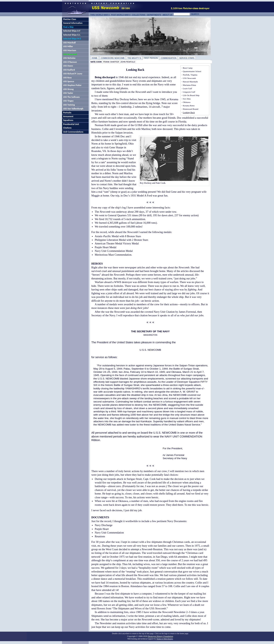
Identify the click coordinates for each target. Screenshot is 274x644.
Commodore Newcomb (113, 58)
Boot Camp (188, 68)
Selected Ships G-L (72, 35)
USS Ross (67, 78)
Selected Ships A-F (72, 31)
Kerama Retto (189, 106)
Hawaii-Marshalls (190, 82)
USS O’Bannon (70, 62)
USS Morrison (70, 50)
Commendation (168, 58)
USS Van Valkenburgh (73, 109)
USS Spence (69, 81)
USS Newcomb (70, 54)
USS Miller (68, 46)
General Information (73, 23)
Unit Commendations (73, 132)
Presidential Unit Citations (71, 126)
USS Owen (68, 66)
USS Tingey (68, 101)
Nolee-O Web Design (165, 639)
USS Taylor (68, 93)
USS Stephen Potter (72, 85)
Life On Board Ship (191, 95)
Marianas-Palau (189, 85)
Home (95, 58)
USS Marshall (69, 43)
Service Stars (187, 58)
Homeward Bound (191, 109)
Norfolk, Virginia (190, 75)
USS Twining (69, 105)
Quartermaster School (192, 71)
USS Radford (69, 70)
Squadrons (68, 120)
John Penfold (128, 62)
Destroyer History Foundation (160, 636)
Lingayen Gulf (189, 92)
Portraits (67, 113)
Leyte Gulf (187, 88)
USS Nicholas (69, 58)
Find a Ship (68, 27)
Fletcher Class (70, 19)
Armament (68, 116)
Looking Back (189, 112)
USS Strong (68, 89)
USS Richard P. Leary (73, 74)
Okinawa (187, 102)
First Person (151, 58)
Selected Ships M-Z (72, 39)
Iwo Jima (187, 99)
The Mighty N (134, 58)
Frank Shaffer (111, 62)
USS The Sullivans (71, 97)
